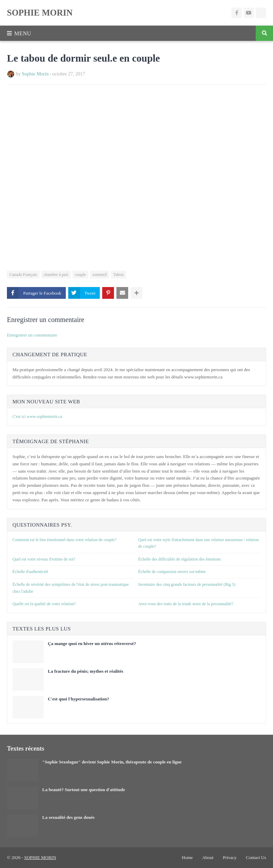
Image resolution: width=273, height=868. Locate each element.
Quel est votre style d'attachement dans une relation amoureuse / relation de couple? (199, 543)
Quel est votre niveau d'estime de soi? (44, 559)
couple (80, 275)
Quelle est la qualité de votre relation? (44, 604)
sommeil (100, 275)
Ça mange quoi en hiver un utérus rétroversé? (92, 643)
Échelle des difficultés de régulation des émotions (179, 559)
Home (187, 857)
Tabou (118, 275)
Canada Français (23, 275)
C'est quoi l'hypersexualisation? (78, 699)
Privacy (230, 857)
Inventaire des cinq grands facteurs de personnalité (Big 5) (187, 584)
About (208, 857)
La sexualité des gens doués (68, 817)
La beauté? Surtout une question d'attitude (84, 790)
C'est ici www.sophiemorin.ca (37, 417)
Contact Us (256, 857)
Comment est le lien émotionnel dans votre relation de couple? (64, 540)
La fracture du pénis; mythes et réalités (86, 671)
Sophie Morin (35, 74)
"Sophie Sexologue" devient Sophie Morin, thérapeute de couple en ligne (112, 762)
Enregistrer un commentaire (32, 335)
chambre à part (56, 275)
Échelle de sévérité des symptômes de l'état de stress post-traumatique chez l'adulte (71, 588)
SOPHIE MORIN (40, 13)
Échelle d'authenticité (30, 572)
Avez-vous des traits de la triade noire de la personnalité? (186, 604)
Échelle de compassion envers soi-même (172, 572)
